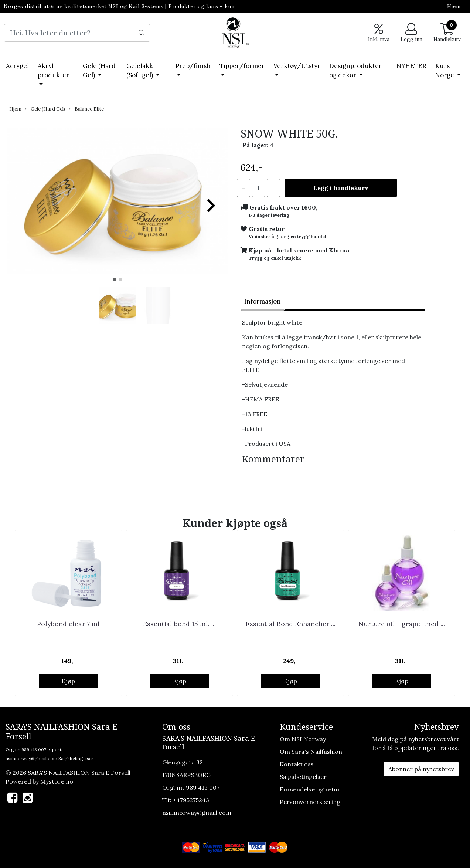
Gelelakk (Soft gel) (140, 71)
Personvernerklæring (310, 802)
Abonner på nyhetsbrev (421, 769)
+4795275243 (191, 800)
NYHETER (411, 66)
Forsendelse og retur (310, 789)
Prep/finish (193, 66)
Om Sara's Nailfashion (311, 752)
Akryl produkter (53, 71)
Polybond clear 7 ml (68, 624)
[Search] (77, 33)
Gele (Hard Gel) (99, 71)
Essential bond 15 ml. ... (179, 624)
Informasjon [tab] (263, 301)
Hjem (454, 6)
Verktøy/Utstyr (297, 66)
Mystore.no (57, 781)
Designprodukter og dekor (355, 71)
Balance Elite (86, 109)
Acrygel (17, 66)
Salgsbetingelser (76, 758)
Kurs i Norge (445, 71)
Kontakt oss (297, 764)
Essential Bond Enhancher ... (291, 624)
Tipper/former (242, 66)
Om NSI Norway (303, 739)
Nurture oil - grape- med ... (402, 624)
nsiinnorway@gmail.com (31, 758)
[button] (115, 279)
